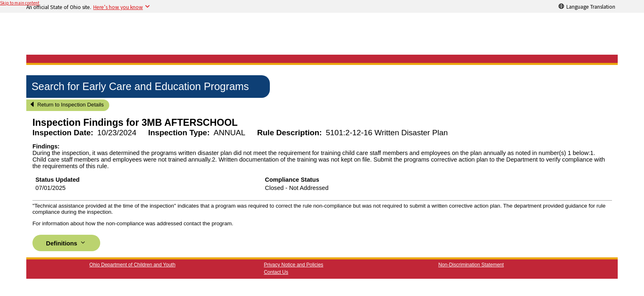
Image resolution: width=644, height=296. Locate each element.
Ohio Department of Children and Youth (132, 265)
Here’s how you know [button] (118, 7)
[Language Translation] (587, 6)
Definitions (66, 243)
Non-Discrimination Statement (471, 265)
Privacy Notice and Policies (293, 265)
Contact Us (276, 272)
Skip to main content (20, 3)
